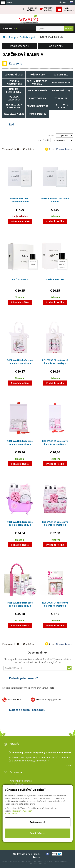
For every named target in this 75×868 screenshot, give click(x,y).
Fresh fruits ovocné (61, 106)
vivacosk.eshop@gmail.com (49, 700)
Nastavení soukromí (38, 864)
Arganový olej (14, 75)
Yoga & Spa (61, 98)
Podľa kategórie (20, 46)
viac (69, 765)
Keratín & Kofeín (37, 90)
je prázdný (69, 9)
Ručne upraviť (37, 822)
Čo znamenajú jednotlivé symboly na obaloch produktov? (40, 753)
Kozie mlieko (61, 75)
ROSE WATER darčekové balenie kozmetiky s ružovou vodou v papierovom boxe (20, 445)
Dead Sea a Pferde (14, 114)
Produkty (9, 28)
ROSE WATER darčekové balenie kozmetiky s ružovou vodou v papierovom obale (55, 526)
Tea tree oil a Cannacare (14, 106)
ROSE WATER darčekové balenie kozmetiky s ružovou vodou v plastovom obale (20, 526)
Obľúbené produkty (49, 9)
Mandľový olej (61, 90)
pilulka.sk (36, 854)
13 (57, 149)
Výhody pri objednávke (21, 781)
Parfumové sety (61, 83)
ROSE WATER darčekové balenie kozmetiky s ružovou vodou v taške (20, 606)
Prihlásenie (32, 9)
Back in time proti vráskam (37, 82)
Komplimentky (37, 114)
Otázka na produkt (20, 221)
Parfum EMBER (20, 279)
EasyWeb (28, 861)
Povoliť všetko (37, 833)
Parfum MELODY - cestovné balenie (20, 200)
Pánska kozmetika (37, 106)
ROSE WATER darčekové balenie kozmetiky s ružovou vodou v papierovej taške (20, 365)
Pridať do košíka (55, 221)
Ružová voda (37, 75)
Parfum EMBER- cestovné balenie (55, 200)
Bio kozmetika (37, 98)
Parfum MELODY (55, 279)
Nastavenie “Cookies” (22, 811)
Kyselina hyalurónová (14, 82)
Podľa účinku (55, 46)
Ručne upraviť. (11, 814)
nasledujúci (65, 149)
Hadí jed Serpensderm (14, 90)
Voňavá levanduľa (14, 98)
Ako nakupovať (17, 784)
